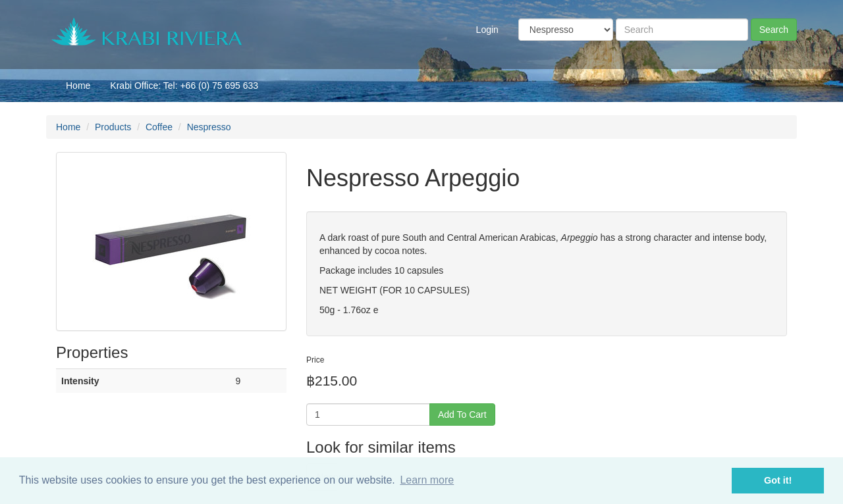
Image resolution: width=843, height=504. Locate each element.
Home (78, 86)
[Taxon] (566, 30)
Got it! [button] (778, 480)
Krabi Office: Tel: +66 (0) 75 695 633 (184, 86)
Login (487, 30)
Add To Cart (462, 415)
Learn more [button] (427, 480)
